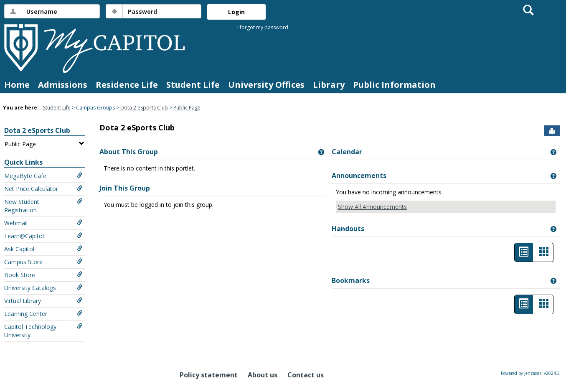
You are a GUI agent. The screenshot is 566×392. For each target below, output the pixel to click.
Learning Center (43, 314)
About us (263, 375)
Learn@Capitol (43, 236)
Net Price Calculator (43, 189)
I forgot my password (263, 27)
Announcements (359, 176)
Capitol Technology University (43, 331)
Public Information (394, 85)
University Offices (266, 85)
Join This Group (125, 188)
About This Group (129, 152)
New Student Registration (43, 206)
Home (17, 85)
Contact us (306, 375)
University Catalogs (43, 288)
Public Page (187, 108)
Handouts (348, 229)
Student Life (193, 85)
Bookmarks (351, 280)
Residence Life (127, 85)
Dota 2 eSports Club (144, 108)
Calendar (347, 152)
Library (329, 85)
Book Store (43, 275)
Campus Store (43, 262)
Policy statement (209, 375)
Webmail (43, 223)
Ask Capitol (43, 249)
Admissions (63, 85)
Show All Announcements (372, 207)
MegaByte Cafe (43, 176)
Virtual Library (43, 301)
